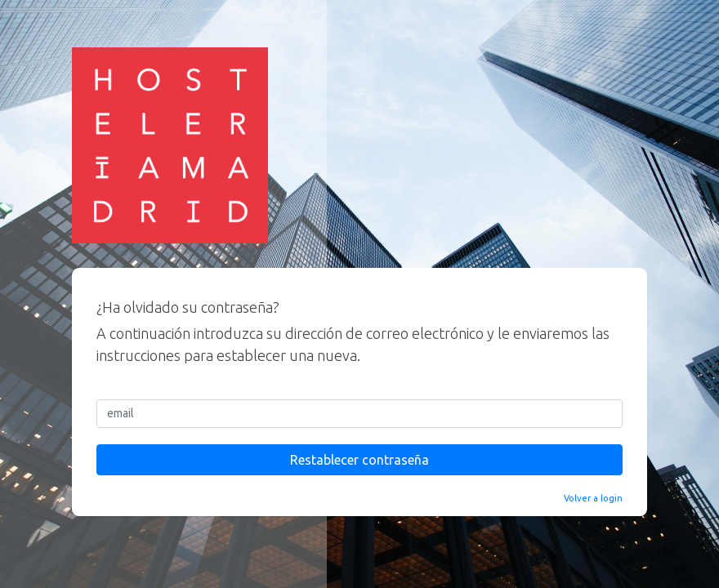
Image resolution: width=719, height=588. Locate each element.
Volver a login (593, 498)
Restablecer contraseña (359, 460)
